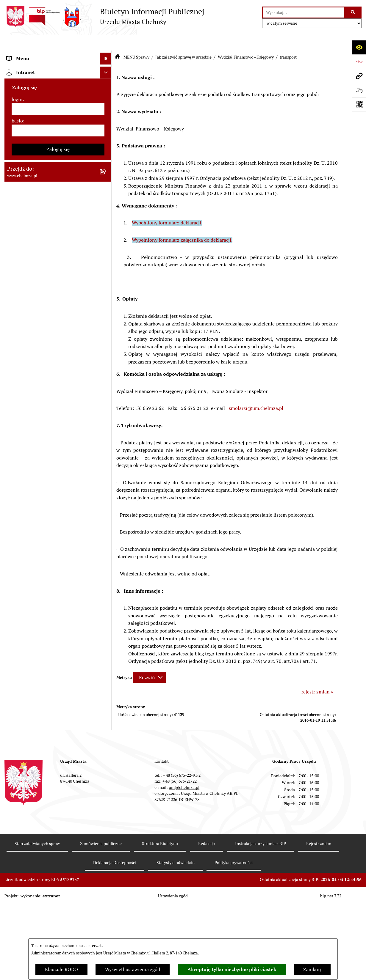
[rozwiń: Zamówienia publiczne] (107, 196)
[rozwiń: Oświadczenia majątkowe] (107, 377)
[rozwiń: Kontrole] (107, 408)
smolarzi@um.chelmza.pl (256, 393)
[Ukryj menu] (106, 43)
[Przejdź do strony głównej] (104, 16)
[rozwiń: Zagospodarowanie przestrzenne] (107, 424)
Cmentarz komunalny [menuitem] (30, 767)
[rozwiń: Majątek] (107, 259)
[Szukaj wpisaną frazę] (353, 12)
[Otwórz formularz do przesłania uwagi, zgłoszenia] (359, 90)
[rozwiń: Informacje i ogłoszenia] (107, 393)
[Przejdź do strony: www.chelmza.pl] (359, 76)
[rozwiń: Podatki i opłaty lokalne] (107, 291)
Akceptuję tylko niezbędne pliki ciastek (232, 969)
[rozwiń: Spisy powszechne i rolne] (107, 657)
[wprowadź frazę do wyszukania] (304, 12)
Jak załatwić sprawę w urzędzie (183, 41)
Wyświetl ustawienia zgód (133, 969)
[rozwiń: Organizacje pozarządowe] (107, 338)
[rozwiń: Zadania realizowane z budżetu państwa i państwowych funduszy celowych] (107, 627)
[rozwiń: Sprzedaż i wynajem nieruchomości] (107, 212)
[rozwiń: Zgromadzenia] (107, 487)
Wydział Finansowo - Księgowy (246, 41)
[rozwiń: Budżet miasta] (107, 228)
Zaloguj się (58, 858)
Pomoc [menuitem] (14, 755)
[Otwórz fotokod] (359, 104)
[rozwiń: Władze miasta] (107, 102)
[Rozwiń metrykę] (149, 662)
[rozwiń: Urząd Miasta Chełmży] (107, 118)
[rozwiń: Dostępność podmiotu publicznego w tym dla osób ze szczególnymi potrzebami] (107, 550)
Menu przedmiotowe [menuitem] (29, 743)
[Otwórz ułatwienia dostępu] (359, 47)
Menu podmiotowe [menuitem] (27, 55)
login (17, 808)
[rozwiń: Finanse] (107, 275)
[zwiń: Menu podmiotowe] (107, 55)
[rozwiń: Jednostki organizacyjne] (107, 181)
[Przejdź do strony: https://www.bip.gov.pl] (359, 62)
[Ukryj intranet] (106, 781)
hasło (17, 829)
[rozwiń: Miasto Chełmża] (107, 86)
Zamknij (312, 969)
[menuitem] (58, 70)
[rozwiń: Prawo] (107, 165)
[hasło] (58, 839)
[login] (58, 817)
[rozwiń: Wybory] (107, 307)
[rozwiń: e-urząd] (107, 133)
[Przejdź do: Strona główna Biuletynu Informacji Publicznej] (117, 41)
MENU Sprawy (136, 41)
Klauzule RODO (61, 969)
